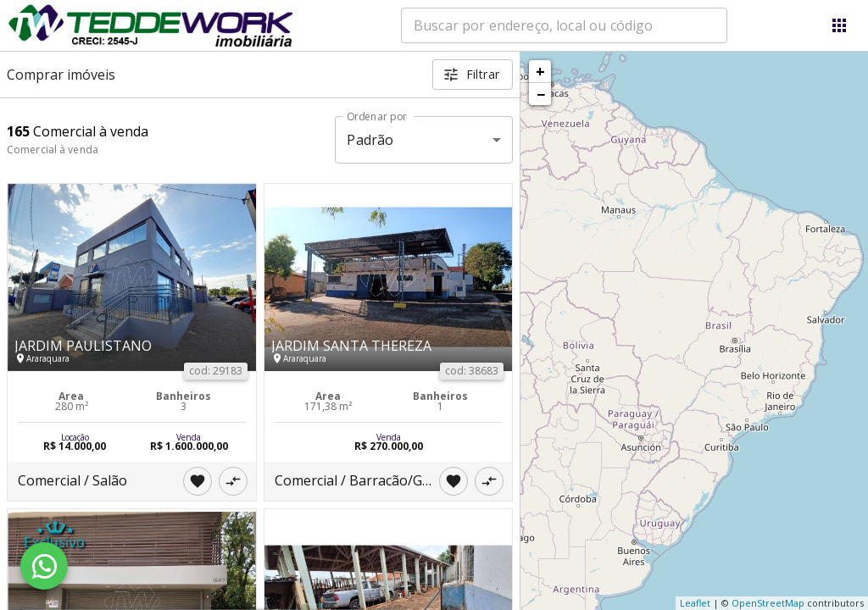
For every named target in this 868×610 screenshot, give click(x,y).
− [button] (541, 94)
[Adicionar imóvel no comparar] (233, 481)
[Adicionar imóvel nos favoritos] (198, 481)
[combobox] (564, 25)
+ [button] (540, 71)
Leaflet (695, 603)
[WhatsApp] (44, 566)
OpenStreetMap (768, 603)
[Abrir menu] (839, 25)
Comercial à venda (53, 150)
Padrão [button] (370, 140)
